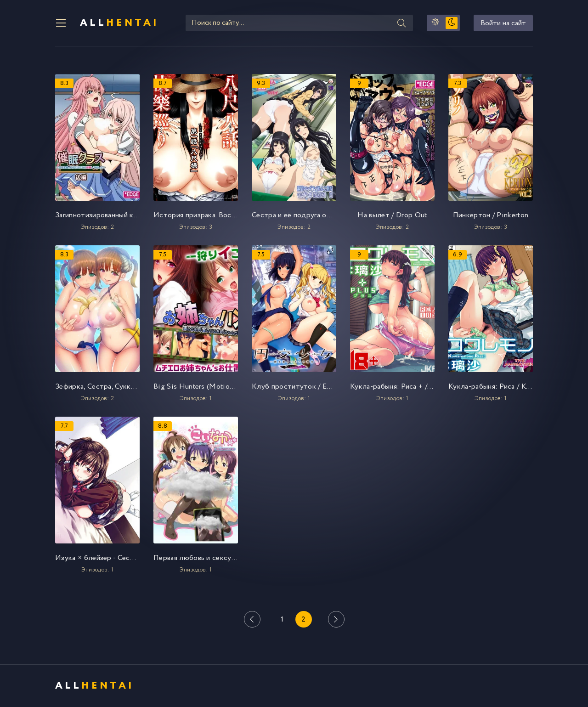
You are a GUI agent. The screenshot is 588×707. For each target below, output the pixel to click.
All (119, 23)
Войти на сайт (503, 23)
